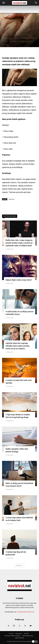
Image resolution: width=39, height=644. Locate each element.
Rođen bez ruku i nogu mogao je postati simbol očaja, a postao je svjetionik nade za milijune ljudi (19, 243)
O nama (11, 633)
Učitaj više (19, 565)
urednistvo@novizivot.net (26, 612)
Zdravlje (5, 31)
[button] (4, 3)
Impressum (19, 633)
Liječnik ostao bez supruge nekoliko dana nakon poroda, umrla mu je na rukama (18, 346)
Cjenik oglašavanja (28, 636)
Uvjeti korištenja (19, 638)
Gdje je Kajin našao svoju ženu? (19, 280)
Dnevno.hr (12, 199)
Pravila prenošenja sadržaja (12, 636)
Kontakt (26, 633)
